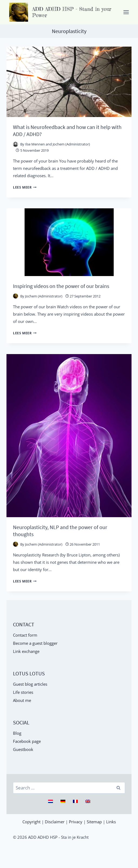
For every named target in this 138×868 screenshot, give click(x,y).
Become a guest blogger (35, 643)
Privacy (76, 822)
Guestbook (23, 749)
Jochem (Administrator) (44, 296)
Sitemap (94, 822)
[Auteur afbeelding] (16, 144)
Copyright (31, 822)
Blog (17, 733)
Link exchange (26, 651)
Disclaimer (55, 822)
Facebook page (27, 741)
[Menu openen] (126, 12)
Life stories (23, 692)
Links (111, 822)
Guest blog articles (30, 684)
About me (22, 700)
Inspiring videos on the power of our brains (61, 286)
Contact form (25, 635)
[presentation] (69, 82)
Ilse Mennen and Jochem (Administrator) (58, 144)
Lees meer (25, 187)
